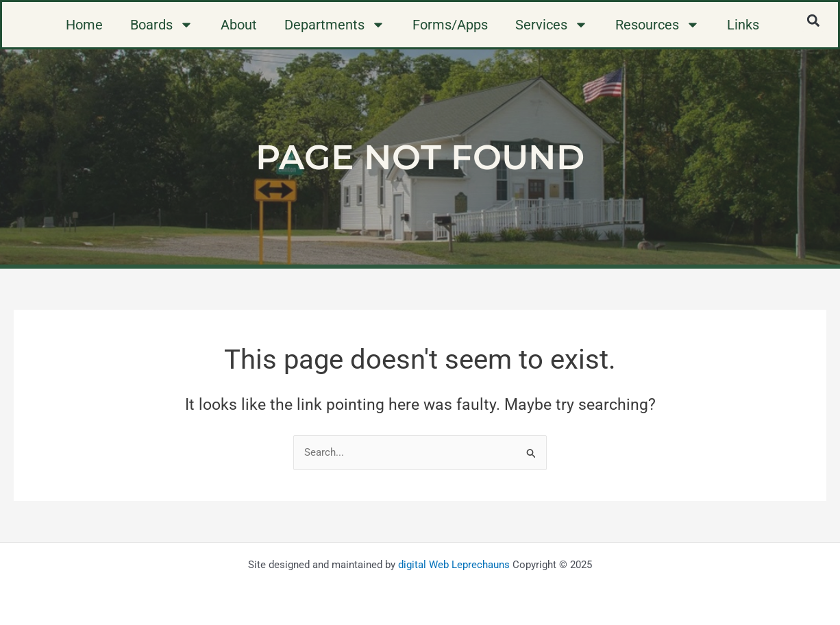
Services (552, 25)
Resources (657, 25)
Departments (335, 25)
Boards (162, 25)
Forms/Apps (450, 25)
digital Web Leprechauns (454, 565)
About (239, 25)
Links (743, 25)
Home (84, 25)
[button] (813, 20)
